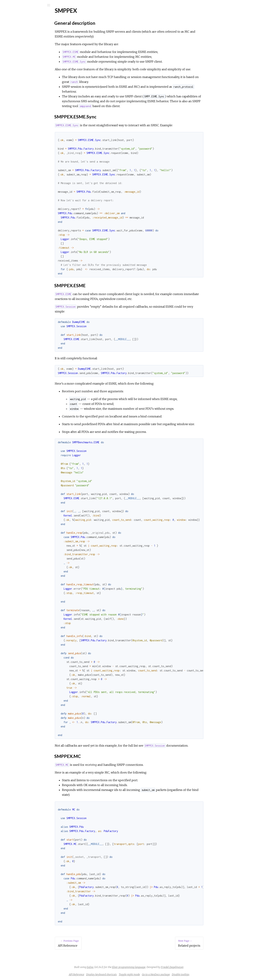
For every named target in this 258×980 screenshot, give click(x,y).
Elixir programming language (156, 967)
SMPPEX (17, 48)
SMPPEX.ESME (23, 66)
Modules (15, 33)
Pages (13, 28)
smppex (16, 15)
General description (26, 58)
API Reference (20, 43)
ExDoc (117, 967)
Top (16, 54)
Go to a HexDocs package (183, 974)
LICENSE (17, 85)
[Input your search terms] (27, 5)
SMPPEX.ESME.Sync (27, 62)
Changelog (18, 80)
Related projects (21, 76)
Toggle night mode (156, 974)
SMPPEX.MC (22, 70)
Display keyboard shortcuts (128, 974)
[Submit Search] (5, 5)
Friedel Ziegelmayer (199, 967)
